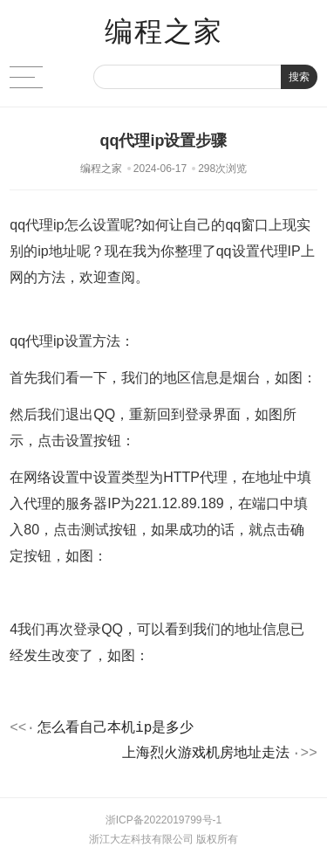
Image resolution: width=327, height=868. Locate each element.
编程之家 (164, 31)
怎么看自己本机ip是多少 (116, 730)
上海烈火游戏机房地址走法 (206, 758)
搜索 (299, 77)
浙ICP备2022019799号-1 (163, 826)
